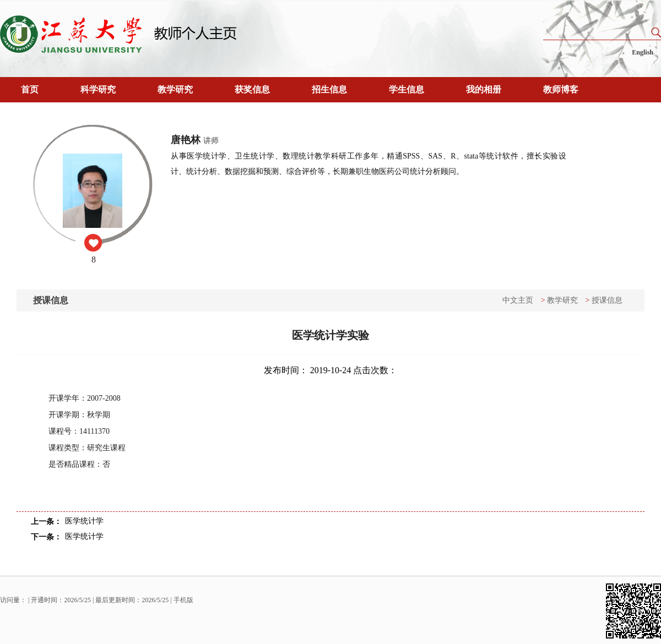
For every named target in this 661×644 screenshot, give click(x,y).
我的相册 (484, 89)
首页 (30, 89)
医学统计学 (84, 521)
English (643, 52)
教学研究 (175, 89)
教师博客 (561, 89)
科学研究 (98, 89)
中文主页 (518, 300)
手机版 (183, 600)
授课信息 (607, 300)
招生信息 (329, 89)
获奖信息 (252, 89)
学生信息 (407, 89)
